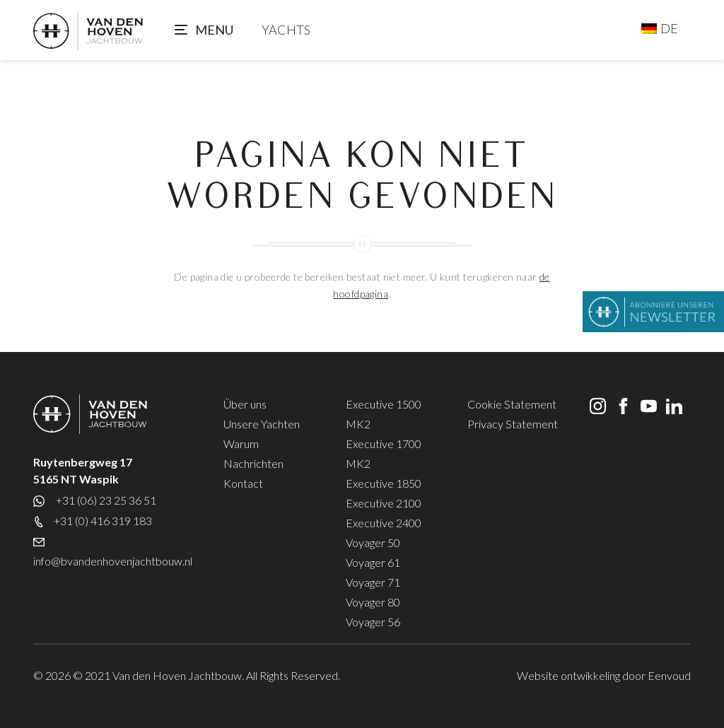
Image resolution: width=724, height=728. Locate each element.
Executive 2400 (384, 523)
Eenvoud (669, 675)
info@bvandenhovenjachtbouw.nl (113, 561)
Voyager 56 (373, 622)
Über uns (245, 404)
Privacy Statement (513, 424)
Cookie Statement (512, 404)
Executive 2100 (384, 503)
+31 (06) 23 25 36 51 (105, 500)
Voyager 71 (373, 582)
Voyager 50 (373, 542)
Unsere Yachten (262, 424)
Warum (241, 444)
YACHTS (286, 30)
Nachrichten (253, 463)
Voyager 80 (373, 602)
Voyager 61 (373, 562)
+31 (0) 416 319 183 (103, 521)
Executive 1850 (384, 483)
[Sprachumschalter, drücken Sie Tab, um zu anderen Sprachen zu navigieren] (660, 28)
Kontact (243, 483)
